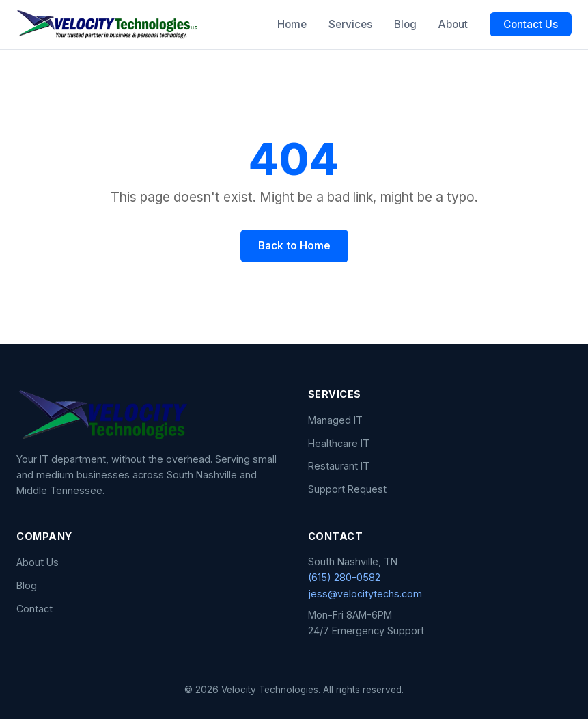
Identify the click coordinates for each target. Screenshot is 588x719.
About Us (38, 562)
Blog (405, 24)
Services (350, 24)
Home (292, 24)
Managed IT (335, 420)
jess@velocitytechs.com (365, 594)
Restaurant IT (339, 466)
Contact (34, 609)
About (453, 24)
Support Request (347, 489)
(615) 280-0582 (344, 577)
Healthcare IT (339, 443)
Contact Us (531, 24)
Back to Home (294, 246)
